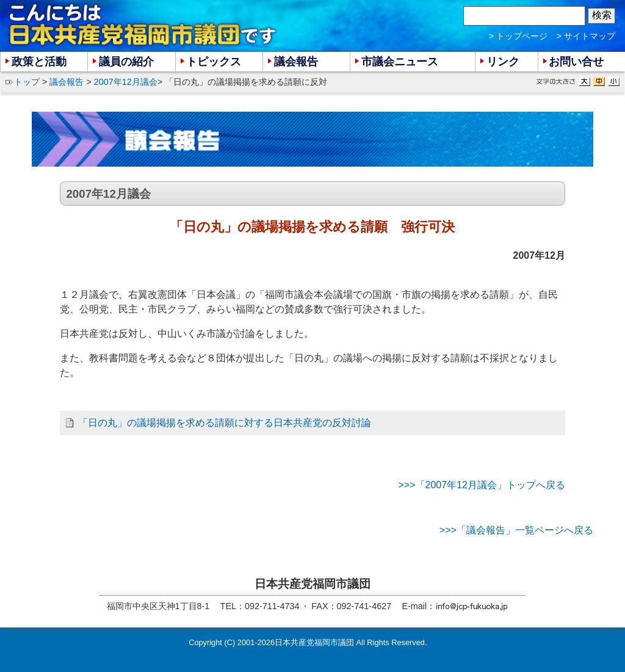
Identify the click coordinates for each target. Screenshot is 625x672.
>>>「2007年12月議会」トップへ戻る (481, 485)
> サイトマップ (586, 36)
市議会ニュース (400, 62)
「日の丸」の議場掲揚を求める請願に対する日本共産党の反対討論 (225, 423)
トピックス (214, 62)
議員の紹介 (126, 62)
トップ (27, 82)
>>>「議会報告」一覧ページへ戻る (516, 530)
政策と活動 (39, 62)
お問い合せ (576, 62)
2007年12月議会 (126, 82)
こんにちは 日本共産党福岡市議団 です (143, 25)
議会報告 (67, 82)
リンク (503, 62)
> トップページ (518, 36)
